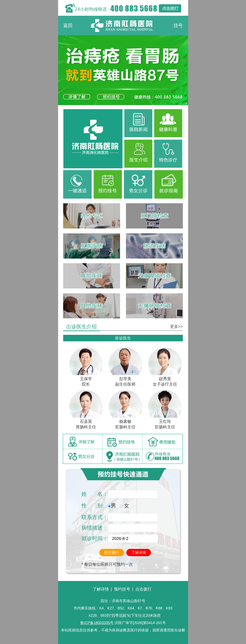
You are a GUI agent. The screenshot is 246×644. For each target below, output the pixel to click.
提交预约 (112, 553)
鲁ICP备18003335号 (97, 623)
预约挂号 (122, 589)
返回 (68, 25)
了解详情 (139, 553)
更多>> (176, 326)
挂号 (178, 25)
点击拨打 (143, 589)
